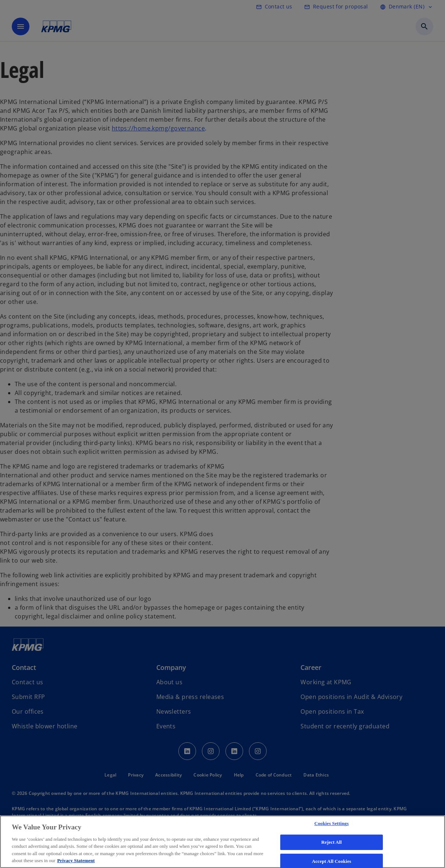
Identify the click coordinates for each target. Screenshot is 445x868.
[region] (222, 842)
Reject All (332, 842)
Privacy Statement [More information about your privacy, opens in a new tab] (76, 860)
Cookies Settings (332, 824)
